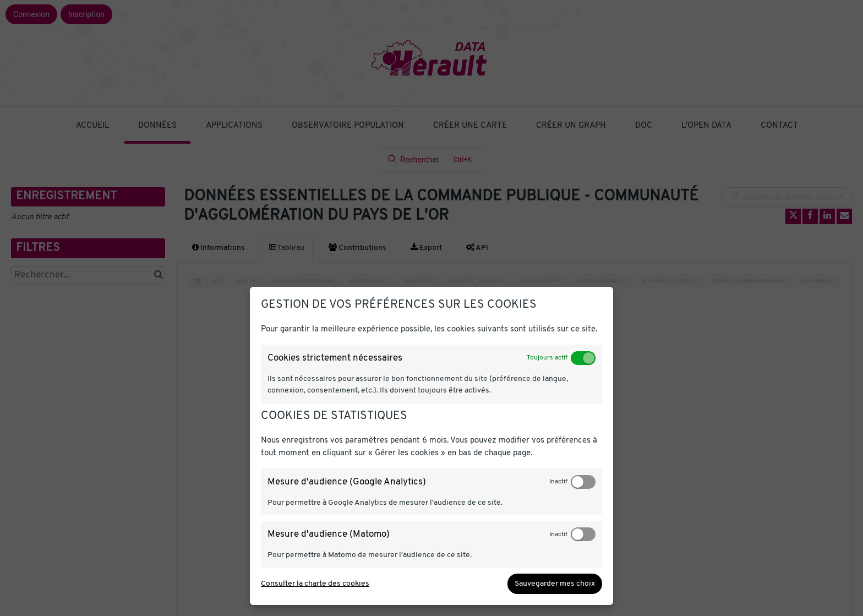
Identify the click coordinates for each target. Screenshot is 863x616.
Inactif (558, 482)
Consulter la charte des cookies (315, 584)
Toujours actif (547, 358)
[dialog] (431, 446)
